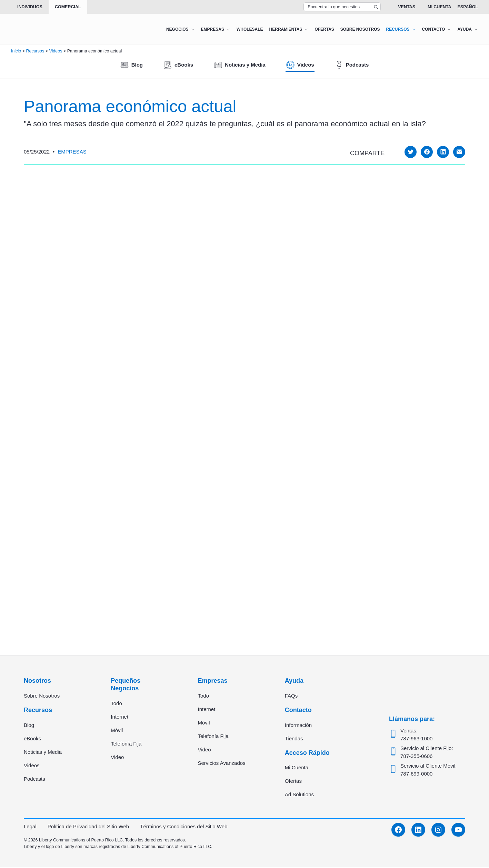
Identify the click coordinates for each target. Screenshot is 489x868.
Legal (30, 827)
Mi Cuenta (440, 7)
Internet (119, 718)
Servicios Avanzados (222, 764)
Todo (116, 704)
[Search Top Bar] (342, 7)
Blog (29, 726)
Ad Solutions (299, 795)
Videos (32, 766)
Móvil (117, 731)
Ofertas (293, 782)
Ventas (407, 7)
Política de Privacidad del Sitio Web (88, 827)
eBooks (32, 739)
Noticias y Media (43, 753)
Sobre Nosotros (42, 697)
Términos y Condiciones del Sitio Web (184, 827)
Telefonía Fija (126, 745)
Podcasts (34, 780)
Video (117, 758)
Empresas (72, 152)
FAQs (291, 697)
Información (298, 726)
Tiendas (294, 739)
